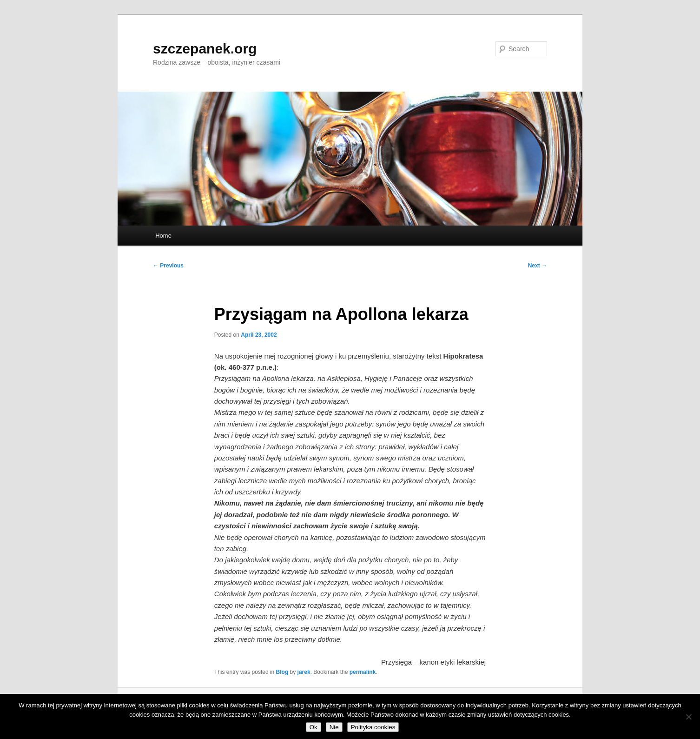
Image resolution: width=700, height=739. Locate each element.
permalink (363, 672)
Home (163, 236)
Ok (314, 727)
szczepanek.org (205, 49)
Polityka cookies (373, 727)
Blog (282, 672)
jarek (304, 672)
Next (538, 266)
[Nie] (688, 717)
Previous (168, 266)
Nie (334, 727)
